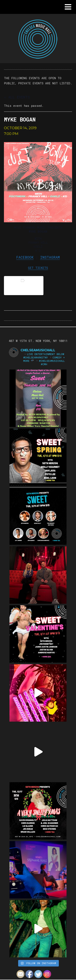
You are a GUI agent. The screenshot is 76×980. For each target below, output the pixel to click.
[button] (68, 7)
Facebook (25, 257)
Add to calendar (24, 285)
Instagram (50, 257)
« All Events (17, 97)
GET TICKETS (38, 268)
